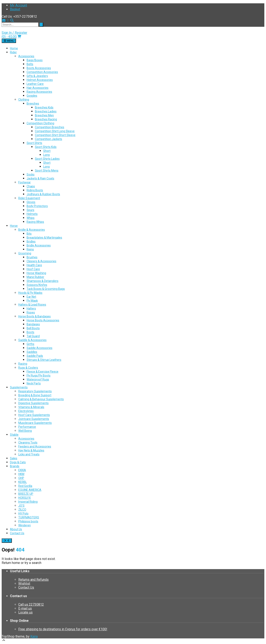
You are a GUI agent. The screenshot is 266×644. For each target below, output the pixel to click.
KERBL (23, 482)
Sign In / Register (14, 33)
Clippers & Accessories (41, 261)
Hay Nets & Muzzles (31, 450)
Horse (14, 226)
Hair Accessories (38, 88)
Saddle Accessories (39, 348)
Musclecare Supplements (35, 423)
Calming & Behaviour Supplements (41, 399)
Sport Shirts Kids (46, 147)
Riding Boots (35, 190)
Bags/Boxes (35, 60)
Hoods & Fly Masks (30, 293)
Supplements (19, 387)
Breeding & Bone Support (35, 395)
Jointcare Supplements (34, 419)
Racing (23, 364)
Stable (14, 435)
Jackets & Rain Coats (40, 178)
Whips (31, 218)
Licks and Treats (29, 454)
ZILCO (22, 510)
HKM (21, 474)
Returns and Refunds (33, 580)
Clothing (24, 100)
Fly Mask (32, 301)
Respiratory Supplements (35, 391)
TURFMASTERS (29, 517)
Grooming (25, 253)
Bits (29, 234)
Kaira (34, 636)
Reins (30, 249)
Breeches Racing (46, 119)
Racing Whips (35, 222)
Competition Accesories (42, 72)
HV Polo (23, 513)
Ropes (31, 312)
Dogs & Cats (18, 462)
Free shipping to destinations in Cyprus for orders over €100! (63, 629)
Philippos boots (28, 521)
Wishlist (24, 584)
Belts (30, 64)
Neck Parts (34, 383)
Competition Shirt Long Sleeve (55, 131)
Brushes (32, 257)
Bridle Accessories (39, 245)
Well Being (25, 431)
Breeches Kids (44, 107)
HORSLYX (25, 498)
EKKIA (22, 470)
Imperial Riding (28, 502)
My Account (18, 5)
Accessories (26, 56)
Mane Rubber (35, 277)
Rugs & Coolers (28, 368)
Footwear (25, 182)
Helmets (32, 214)
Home (14, 48)
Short (47, 151)
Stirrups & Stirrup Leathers (44, 360)
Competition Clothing (40, 123)
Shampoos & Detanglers (42, 281)
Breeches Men (44, 115)
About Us (16, 529)
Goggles (32, 96)
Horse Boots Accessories (43, 320)
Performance (27, 427)
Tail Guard (33, 336)
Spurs (30, 210)
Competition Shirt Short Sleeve (55, 135)
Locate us (25, 612)
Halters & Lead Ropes (32, 305)
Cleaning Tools (28, 443)
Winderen (25, 525)
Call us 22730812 (31, 604)
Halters (31, 309)
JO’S (21, 506)
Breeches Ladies (46, 111)
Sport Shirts (34, 143)
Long (46, 155)
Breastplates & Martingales (44, 238)
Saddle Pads (35, 356)
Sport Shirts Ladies (47, 159)
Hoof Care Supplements (34, 415)
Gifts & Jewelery (37, 76)
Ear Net (31, 297)
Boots (30, 332)
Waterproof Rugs (38, 379)
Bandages (33, 324)
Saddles (32, 352)
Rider (13, 52)
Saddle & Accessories (32, 340)
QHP (21, 478)
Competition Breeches (50, 127)
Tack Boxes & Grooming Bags (46, 289)
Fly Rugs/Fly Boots (39, 376)
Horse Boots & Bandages (34, 316)
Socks (31, 174)
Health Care (34, 265)
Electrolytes (26, 411)
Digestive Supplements (33, 403)
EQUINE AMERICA (30, 490)
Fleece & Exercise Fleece (42, 372)
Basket (15, 9)
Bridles (31, 242)
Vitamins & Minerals (31, 407)
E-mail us (25, 608)
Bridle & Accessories (32, 230)
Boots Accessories (39, 68)
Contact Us (17, 533)
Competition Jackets (49, 139)
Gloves (31, 202)
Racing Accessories (39, 92)
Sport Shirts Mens (47, 171)
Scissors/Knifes (37, 285)
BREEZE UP (26, 494)
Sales (14, 458)
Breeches (33, 104)
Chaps (31, 186)
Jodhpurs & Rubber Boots (43, 194)
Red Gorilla (25, 486)
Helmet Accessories (40, 80)
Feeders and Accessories (35, 446)
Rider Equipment (29, 198)
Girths (30, 344)
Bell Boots (33, 328)
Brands (15, 466)
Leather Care (35, 84)
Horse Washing (36, 273)
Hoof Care (33, 269)
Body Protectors (37, 206)
